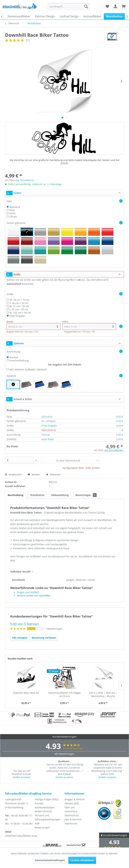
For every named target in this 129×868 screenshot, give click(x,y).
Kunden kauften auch (20, 659)
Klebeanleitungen (45, 807)
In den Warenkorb (77, 460)
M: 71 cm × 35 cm (19, 306)
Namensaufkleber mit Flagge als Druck (64, 694)
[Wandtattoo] (114, 16)
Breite (34, 325)
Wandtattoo (37, 495)
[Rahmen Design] (45, 16)
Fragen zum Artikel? (27, 592)
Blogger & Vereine (75, 799)
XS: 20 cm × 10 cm (19, 300)
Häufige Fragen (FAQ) (47, 799)
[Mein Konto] (115, 6)
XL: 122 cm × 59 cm (20, 313)
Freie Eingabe (17, 316)
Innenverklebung (19, 361)
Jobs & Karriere (73, 819)
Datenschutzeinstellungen (50, 860)
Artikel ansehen (22, 777)
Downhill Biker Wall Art (26, 693)
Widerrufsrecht (43, 811)
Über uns (70, 807)
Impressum (71, 823)
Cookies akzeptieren (82, 860)
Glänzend (15, 207)
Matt (12, 210)
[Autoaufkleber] (92, 16)
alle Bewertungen (64, 754)
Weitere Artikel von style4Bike (32, 595)
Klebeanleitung (60, 495)
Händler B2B (72, 803)
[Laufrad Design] (69, 16)
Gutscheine (71, 811)
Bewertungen (86, 495)
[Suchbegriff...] (69, 6)
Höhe (89, 325)
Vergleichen (13, 474)
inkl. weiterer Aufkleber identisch (28, 369)
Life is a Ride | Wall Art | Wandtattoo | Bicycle (103, 694)
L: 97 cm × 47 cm (19, 309)
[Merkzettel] (107, 6)
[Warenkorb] (124, 6)
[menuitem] (69, 6)
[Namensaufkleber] (19, 16)
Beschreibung (16, 495)
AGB (37, 823)
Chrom (13, 217)
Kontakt (39, 803)
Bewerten (53, 474)
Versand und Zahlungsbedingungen (48, 817)
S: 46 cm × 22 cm (19, 303)
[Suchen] (86, 6)
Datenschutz (72, 815)
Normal (14, 357)
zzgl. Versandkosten (25, 180)
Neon (12, 213)
